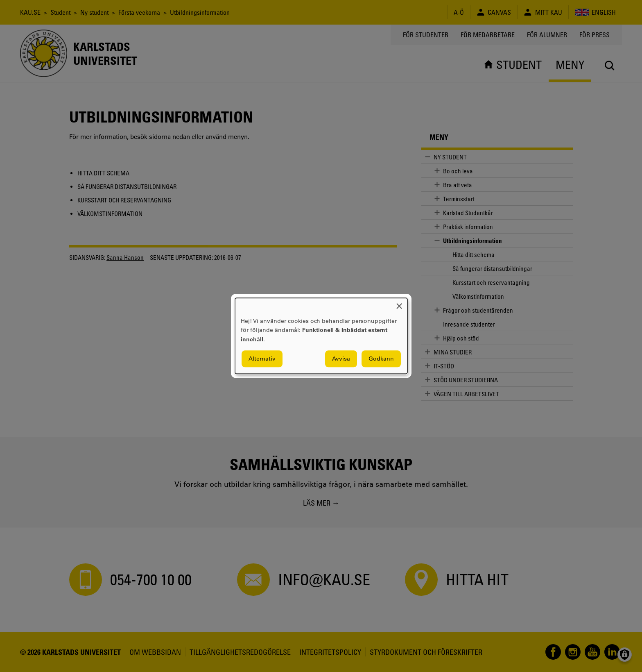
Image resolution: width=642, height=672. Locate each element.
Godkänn (381, 359)
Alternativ (262, 359)
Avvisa (341, 359)
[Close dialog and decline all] (399, 303)
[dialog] (321, 336)
